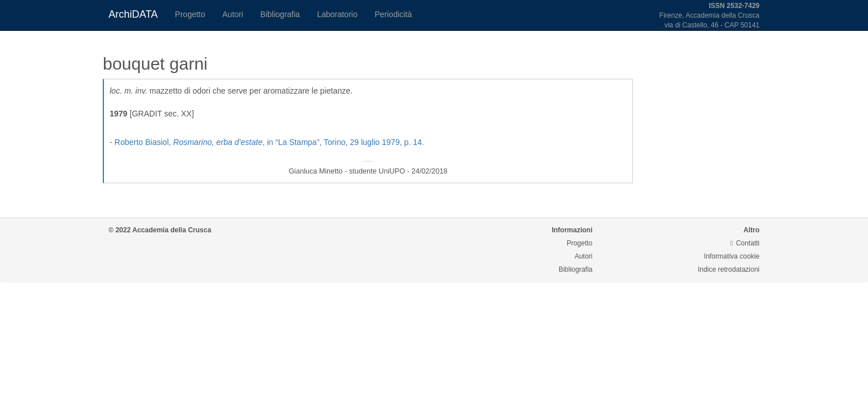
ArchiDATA (133, 14)
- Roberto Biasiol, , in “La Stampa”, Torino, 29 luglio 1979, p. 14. (267, 142)
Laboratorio (337, 14)
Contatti (745, 243)
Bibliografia (280, 14)
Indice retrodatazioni (729, 269)
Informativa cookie (732, 256)
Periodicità (393, 14)
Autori (233, 14)
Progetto (190, 14)
